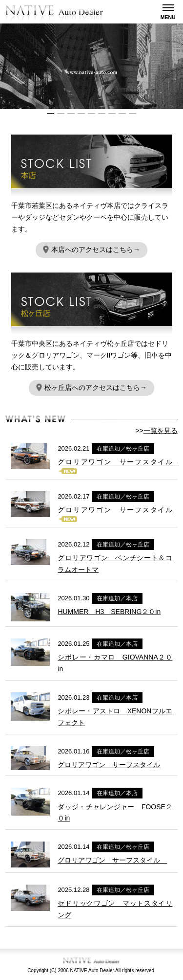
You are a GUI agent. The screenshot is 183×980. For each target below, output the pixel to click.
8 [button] (122, 114)
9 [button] (132, 114)
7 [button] (112, 114)
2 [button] (61, 114)
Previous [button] (5, 67)
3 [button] (71, 114)
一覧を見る (161, 431)
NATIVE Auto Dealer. (92, 970)
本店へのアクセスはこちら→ (91, 250)
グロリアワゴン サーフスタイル (118, 462)
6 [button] (102, 114)
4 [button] (81, 114)
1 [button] (51, 114)
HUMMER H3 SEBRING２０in (109, 612)
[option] (91, 66)
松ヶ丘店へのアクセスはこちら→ (91, 387)
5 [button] (91, 114)
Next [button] (178, 67)
